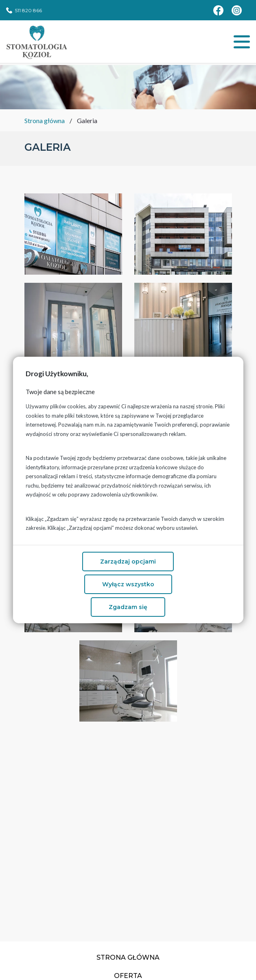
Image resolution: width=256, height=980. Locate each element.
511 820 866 (28, 10)
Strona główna (45, 120)
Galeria (87, 120)
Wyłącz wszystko (128, 584)
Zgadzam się (128, 607)
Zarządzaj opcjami (128, 562)
